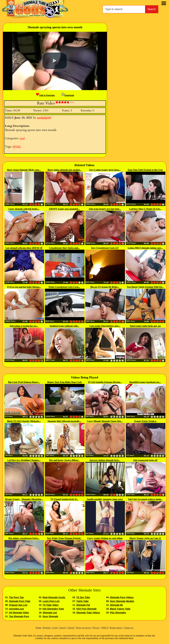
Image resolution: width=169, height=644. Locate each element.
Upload (71, 628)
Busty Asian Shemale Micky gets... (24, 170)
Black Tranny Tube (120, 609)
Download (68, 95)
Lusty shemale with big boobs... (24, 209)
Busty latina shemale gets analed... (64, 170)
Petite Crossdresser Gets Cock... (64, 287)
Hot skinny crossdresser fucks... (24, 538)
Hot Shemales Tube (53, 609)
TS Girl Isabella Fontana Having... (105, 382)
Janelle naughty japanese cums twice (105, 499)
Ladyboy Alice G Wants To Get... (145, 209)
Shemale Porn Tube (20, 601)
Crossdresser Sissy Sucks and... (64, 248)
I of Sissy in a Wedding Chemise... (24, 460)
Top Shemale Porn (19, 616)
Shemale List (50, 613)
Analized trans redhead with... (64, 326)
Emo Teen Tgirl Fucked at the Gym (145, 170)
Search (152, 9)
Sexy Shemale (50, 616)
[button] (55, 61)
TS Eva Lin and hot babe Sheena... (24, 287)
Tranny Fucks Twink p (145, 421)
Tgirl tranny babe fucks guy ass (145, 326)
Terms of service (83, 628)
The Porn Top (16, 597)
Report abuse (116, 628)
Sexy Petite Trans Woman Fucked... (64, 538)
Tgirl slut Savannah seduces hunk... (145, 499)
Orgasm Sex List (18, 605)
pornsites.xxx (16, 609)
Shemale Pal (83, 605)
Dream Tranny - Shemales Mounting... (24, 499)
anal (22, 138)
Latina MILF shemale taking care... (145, 248)
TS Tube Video (51, 605)
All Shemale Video (19, 613)
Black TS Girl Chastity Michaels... (24, 421)
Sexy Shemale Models (122, 601)
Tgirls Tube (82, 601)
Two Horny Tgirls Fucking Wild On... (145, 287)
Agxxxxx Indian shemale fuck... (105, 460)
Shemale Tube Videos (88, 613)
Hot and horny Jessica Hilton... (64, 460)
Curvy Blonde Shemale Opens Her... (105, 421)
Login (55, 628)
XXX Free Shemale (86, 609)
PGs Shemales (118, 613)
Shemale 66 (116, 605)
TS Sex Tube (83, 597)
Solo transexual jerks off (145, 460)
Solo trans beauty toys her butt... (105, 209)
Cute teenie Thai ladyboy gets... (105, 326)
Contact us (128, 628)
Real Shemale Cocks (54, 597)
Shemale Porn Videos (122, 597)
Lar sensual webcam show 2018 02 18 (24, 248)
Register (47, 628)
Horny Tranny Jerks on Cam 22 (145, 538)
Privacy (96, 628)
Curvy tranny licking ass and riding (105, 538)
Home (38, 628)
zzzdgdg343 (44, 118)
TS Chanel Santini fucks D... (64, 499)
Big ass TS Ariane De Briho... (105, 287)
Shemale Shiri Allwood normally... (64, 421)
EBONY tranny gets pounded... (64, 209)
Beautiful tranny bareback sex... (145, 382)
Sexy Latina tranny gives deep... (105, 170)
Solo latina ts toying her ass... (24, 326)
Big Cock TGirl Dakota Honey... (24, 382)
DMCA (105, 628)
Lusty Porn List (51, 601)
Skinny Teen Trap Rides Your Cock (64, 382)
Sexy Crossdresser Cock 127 (105, 248)
